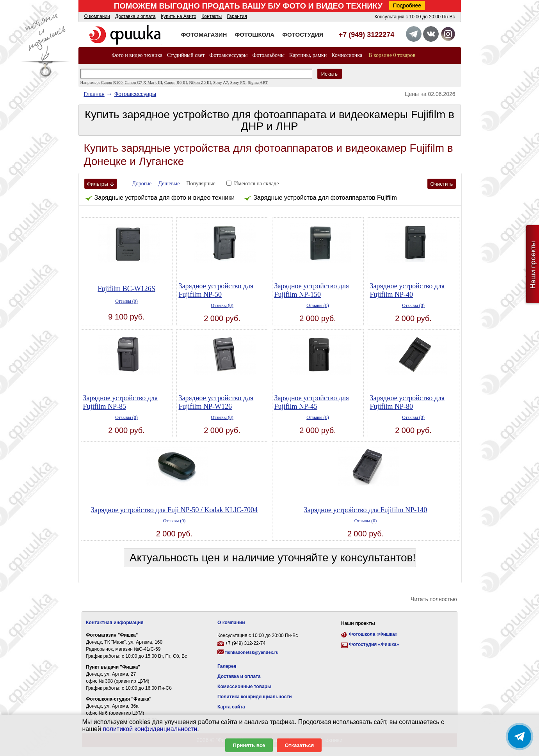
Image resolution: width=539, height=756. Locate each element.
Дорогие (142, 184)
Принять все (249, 745)
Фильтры (101, 184)
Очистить (441, 184)
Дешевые (169, 184)
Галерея (227, 666)
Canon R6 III (176, 82)
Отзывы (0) (126, 301)
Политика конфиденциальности (255, 697)
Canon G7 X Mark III (143, 82)
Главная (94, 94)
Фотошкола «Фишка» (373, 634)
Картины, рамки (308, 55)
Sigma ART (258, 82)
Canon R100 (112, 82)
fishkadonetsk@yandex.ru (252, 652)
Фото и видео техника (137, 55)
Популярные (201, 184)
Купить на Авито (179, 16)
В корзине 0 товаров (392, 55)
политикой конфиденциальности (150, 729)
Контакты (212, 16)
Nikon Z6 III (200, 82)
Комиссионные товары (244, 687)
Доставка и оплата (135, 16)
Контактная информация (115, 623)
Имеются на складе (257, 184)
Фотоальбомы (268, 55)
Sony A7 (221, 82)
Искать (330, 74)
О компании (97, 16)
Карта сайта (231, 707)
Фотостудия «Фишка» (374, 644)
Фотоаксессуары (228, 55)
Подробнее (407, 5)
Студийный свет (186, 55)
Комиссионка (347, 55)
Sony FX (238, 82)
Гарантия (237, 16)
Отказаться (299, 745)
